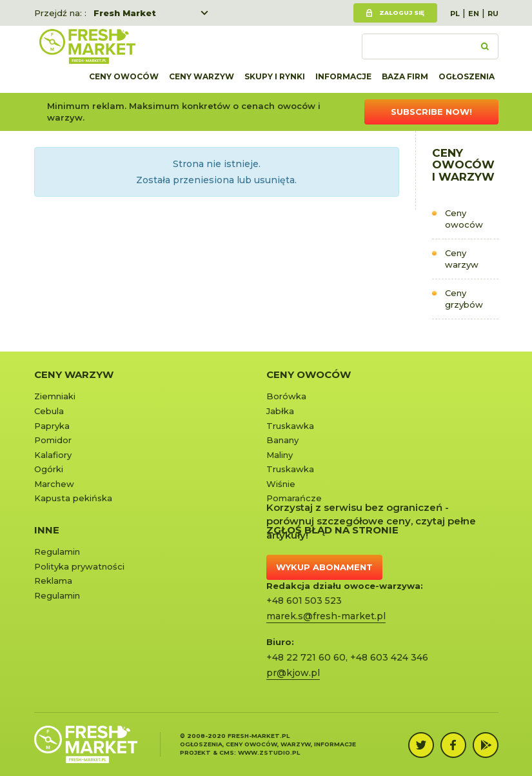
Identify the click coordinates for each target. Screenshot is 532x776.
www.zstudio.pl (269, 752)
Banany (282, 440)
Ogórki (49, 469)
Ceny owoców (124, 76)
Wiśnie (281, 484)
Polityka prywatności (79, 566)
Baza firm (405, 76)
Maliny (280, 455)
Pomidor (53, 440)
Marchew (54, 484)
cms (227, 752)
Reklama (53, 581)
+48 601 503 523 (304, 601)
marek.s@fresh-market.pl (326, 616)
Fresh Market (125, 13)
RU (493, 14)
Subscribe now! (431, 112)
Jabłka (280, 411)
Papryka (52, 426)
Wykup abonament (324, 567)
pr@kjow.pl (293, 673)
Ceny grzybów (464, 299)
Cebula (49, 411)
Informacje (343, 76)
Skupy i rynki (275, 76)
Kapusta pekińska (73, 498)
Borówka (286, 396)
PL (455, 14)
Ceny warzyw (202, 76)
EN (474, 14)
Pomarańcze (294, 498)
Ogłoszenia (467, 76)
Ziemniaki (55, 396)
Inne (47, 530)
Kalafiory (53, 455)
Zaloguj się (402, 13)
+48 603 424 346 (389, 657)
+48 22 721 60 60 (306, 657)
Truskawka (290, 426)
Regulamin (57, 552)
